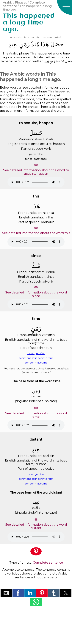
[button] (65, 7)
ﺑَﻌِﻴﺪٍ (13, 44)
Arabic (8, 3)
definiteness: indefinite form (36, 358)
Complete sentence (48, 563)
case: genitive (36, 353)
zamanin (47, 37)
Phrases (21, 3)
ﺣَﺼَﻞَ (57, 44)
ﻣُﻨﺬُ (35, 44)
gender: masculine (36, 363)
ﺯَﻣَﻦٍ (24, 44)
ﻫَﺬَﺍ (45, 44)
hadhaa (24, 37)
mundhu (35, 37)
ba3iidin (57, 37)
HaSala (14, 37)
